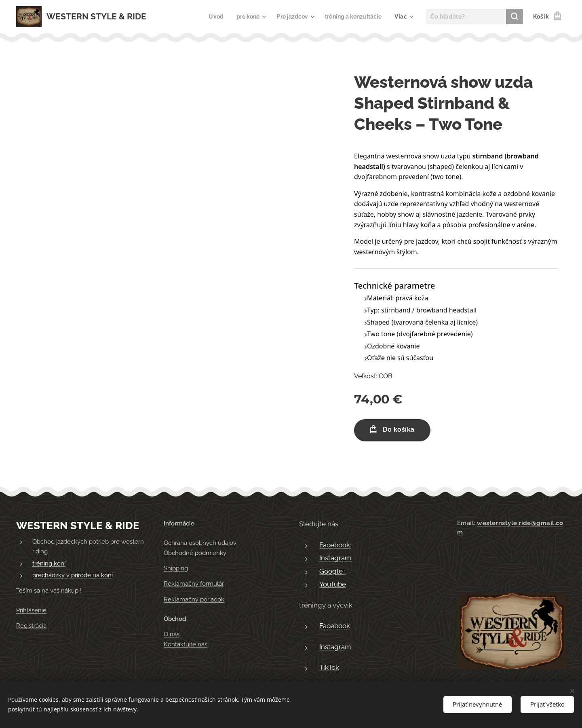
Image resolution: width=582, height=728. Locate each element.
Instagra (332, 647)
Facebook (335, 626)
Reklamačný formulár (194, 584)
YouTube (333, 585)
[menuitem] (208, 17)
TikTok (329, 668)
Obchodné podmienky (195, 553)
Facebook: (335, 545)
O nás (172, 635)
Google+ (332, 571)
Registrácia (31, 626)
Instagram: (336, 558)
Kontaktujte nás (186, 644)
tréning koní (49, 563)
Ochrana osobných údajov (200, 543)
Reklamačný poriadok (194, 599)
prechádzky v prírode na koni (73, 576)
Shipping (176, 568)
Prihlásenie (31, 610)
